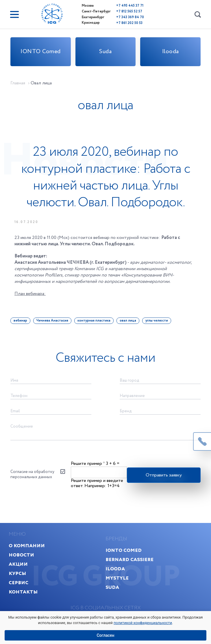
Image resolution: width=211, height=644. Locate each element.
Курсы (17, 585)
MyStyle (117, 590)
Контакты (23, 604)
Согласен (105, 635)
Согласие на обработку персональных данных (32, 485)
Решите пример (88, 474)
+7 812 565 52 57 (127, 11)
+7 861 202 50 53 (127, 22)
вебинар (20, 328)
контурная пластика (94, 328)
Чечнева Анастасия (52, 328)
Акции (18, 576)
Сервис (18, 594)
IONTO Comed (41, 52)
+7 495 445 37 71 (128, 6)
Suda (105, 52)
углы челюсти (157, 328)
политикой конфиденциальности (143, 623)
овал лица (128, 328)
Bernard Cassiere (129, 571)
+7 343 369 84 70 (128, 17)
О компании (27, 557)
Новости (21, 567)
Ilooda (171, 52)
